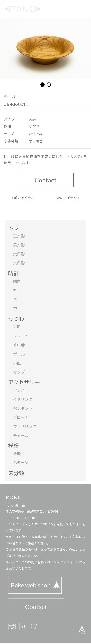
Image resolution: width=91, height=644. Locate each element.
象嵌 (17, 454)
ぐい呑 (19, 345)
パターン (21, 463)
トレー (16, 228)
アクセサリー (24, 382)
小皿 (17, 363)
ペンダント (23, 408)
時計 (14, 274)
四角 (17, 281)
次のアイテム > (68, 198)
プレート (21, 336)
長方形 (19, 245)
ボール (19, 354)
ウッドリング (25, 426)
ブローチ (21, 417)
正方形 (19, 236)
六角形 (19, 254)
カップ (19, 372)
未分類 (16, 473)
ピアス (19, 390)
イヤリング (23, 399)
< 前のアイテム (23, 198)
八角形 (19, 263)
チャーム (21, 436)
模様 (14, 446)
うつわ (16, 319)
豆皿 (17, 327)
